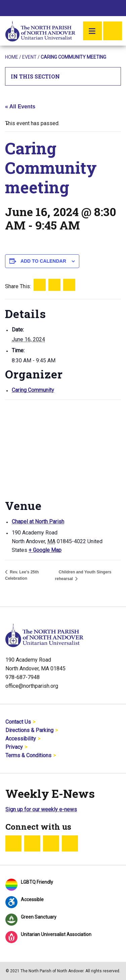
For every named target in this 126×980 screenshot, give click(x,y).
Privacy (14, 747)
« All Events (20, 107)
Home (12, 57)
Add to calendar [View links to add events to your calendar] (43, 261)
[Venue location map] (63, 448)
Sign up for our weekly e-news (41, 809)
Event (29, 57)
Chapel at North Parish (38, 522)
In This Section (63, 76)
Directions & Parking (29, 730)
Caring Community (33, 390)
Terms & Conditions (28, 755)
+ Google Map (45, 550)
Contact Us (18, 722)
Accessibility (21, 739)
